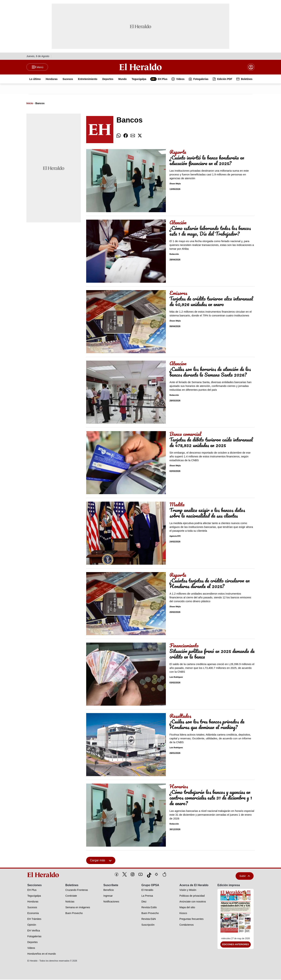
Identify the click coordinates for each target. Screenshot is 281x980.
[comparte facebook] (126, 136)
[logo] (44, 875)
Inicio (30, 104)
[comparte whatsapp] (119, 136)
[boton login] (251, 67)
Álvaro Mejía (175, 184)
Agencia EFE (175, 537)
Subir (245, 876)
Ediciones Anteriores (236, 945)
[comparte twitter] (140, 136)
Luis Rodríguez (176, 678)
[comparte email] (133, 136)
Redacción (174, 255)
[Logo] (140, 67)
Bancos (40, 104)
